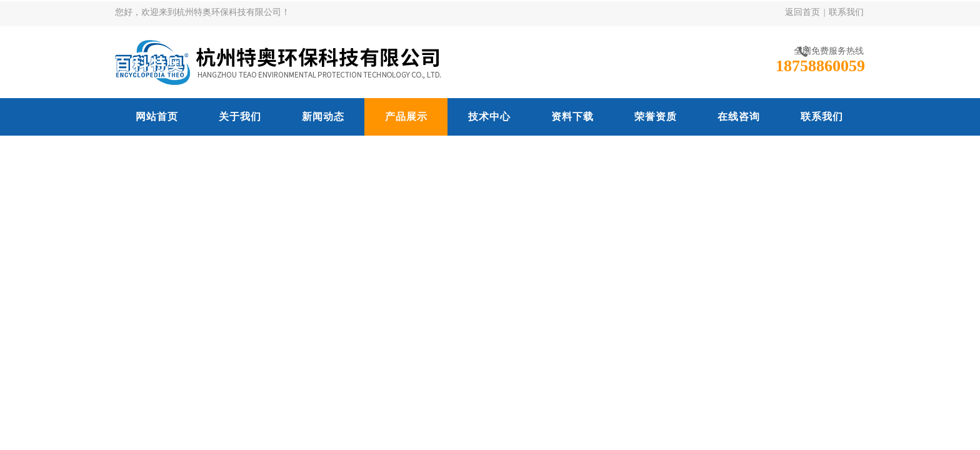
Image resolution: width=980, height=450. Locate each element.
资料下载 (572, 117)
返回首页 (802, 12)
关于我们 (240, 117)
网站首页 (157, 117)
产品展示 (406, 117)
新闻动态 (323, 117)
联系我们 (846, 12)
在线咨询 (739, 117)
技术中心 (489, 117)
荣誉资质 (656, 117)
